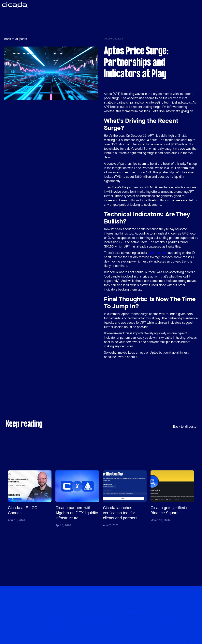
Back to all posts (15, 39)
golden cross (157, 253)
